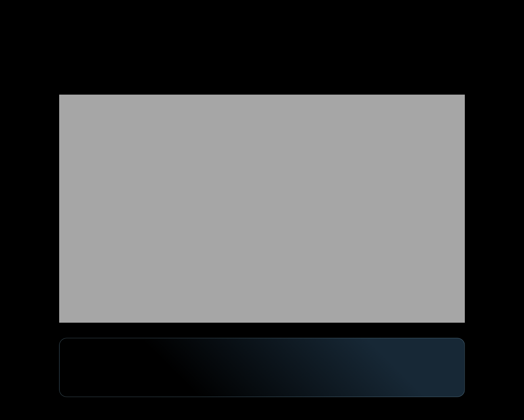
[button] (439, 15)
